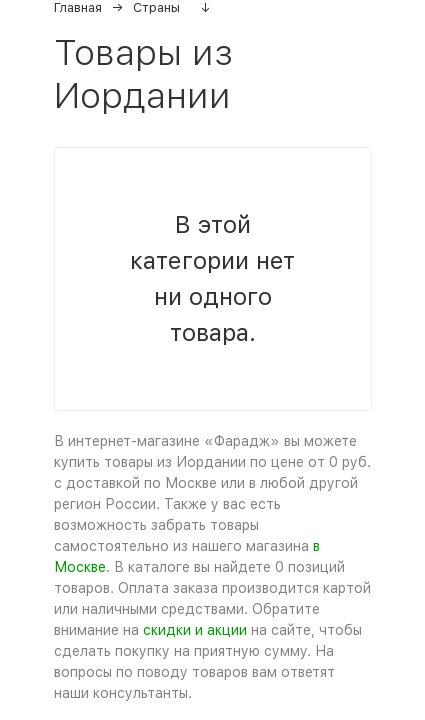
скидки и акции (195, 630)
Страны (156, 7)
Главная (78, 7)
